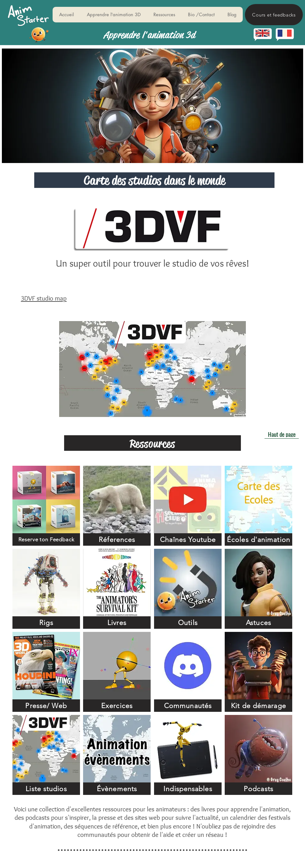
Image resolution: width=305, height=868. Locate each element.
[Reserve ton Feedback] (46, 539)
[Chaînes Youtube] (188, 539)
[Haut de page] (282, 434)
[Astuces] (258, 623)
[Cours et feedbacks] (274, 15)
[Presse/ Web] (46, 706)
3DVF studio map (44, 298)
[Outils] (188, 623)
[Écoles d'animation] (258, 539)
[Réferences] (117, 539)
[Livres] (117, 623)
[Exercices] (117, 706)
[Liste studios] (46, 789)
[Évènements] (117, 789)
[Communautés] (188, 706)
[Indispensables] (188, 789)
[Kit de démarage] (258, 706)
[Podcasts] (258, 789)
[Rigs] (46, 623)
